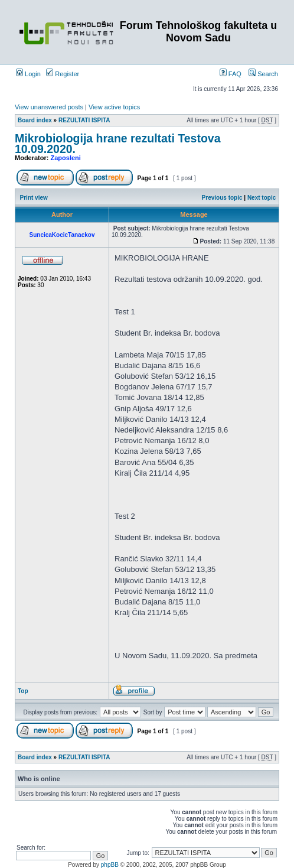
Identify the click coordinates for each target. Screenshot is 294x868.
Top (23, 691)
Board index (35, 120)
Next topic (262, 198)
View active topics (114, 107)
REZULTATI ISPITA (84, 120)
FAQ (231, 74)
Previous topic (222, 198)
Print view (34, 198)
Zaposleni (66, 158)
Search (263, 74)
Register (63, 74)
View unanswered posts (49, 107)
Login (28, 74)
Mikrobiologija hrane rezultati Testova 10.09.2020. (118, 144)
